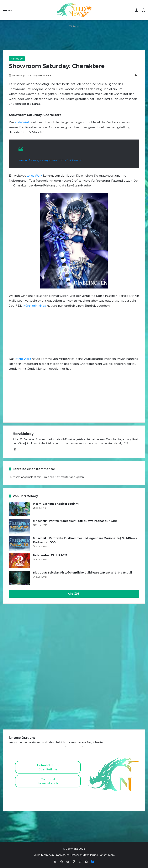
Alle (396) (74, 594)
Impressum (62, 855)
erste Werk (22, 122)
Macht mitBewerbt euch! (48, 781)
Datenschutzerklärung (85, 855)
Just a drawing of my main (38, 160)
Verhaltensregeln (44, 855)
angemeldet (29, 477)
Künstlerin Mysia (35, 306)
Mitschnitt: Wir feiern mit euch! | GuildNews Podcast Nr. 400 (75, 521)
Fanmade (17, 59)
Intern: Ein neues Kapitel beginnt (56, 504)
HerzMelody (18, 75)
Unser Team (107, 855)
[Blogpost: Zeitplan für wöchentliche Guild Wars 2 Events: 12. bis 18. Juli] (19, 578)
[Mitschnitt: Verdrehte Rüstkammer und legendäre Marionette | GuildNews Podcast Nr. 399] (19, 543)
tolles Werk (34, 175)
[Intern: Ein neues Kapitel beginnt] (19, 509)
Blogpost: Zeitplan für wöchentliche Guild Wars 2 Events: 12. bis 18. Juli (82, 573)
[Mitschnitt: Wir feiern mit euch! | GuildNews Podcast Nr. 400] (19, 526)
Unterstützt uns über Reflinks (48, 767)
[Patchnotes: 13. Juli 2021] (19, 561)
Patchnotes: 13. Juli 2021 (50, 555)
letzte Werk (23, 359)
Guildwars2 (73, 160)
